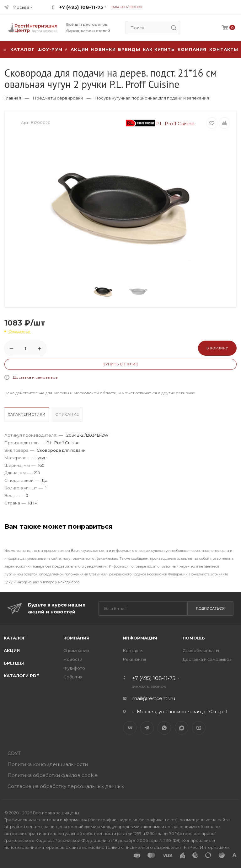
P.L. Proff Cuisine (160, 124)
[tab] (27, 416)
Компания (192, 49)
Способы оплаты (201, 650)
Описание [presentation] (67, 414)
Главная (13, 98)
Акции (12, 650)
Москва (21, 7)
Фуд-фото (74, 668)
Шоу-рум (50, 49)
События (73, 677)
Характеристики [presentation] (27, 414)
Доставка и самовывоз (35, 377)
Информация (140, 638)
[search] (174, 28)
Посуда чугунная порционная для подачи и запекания (152, 98)
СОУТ (14, 753)
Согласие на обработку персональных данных (66, 786)
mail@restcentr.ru (154, 698)
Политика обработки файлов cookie (53, 775)
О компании (76, 650)
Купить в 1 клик (120, 364)
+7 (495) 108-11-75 (81, 7)
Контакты (224, 49)
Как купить (159, 49)
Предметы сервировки (58, 98)
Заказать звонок (127, 7)
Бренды (129, 49)
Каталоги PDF (21, 676)
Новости (73, 659)
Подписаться (210, 608)
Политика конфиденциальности (48, 764)
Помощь (194, 638)
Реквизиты (134, 659)
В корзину (217, 348)
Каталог (15, 638)
